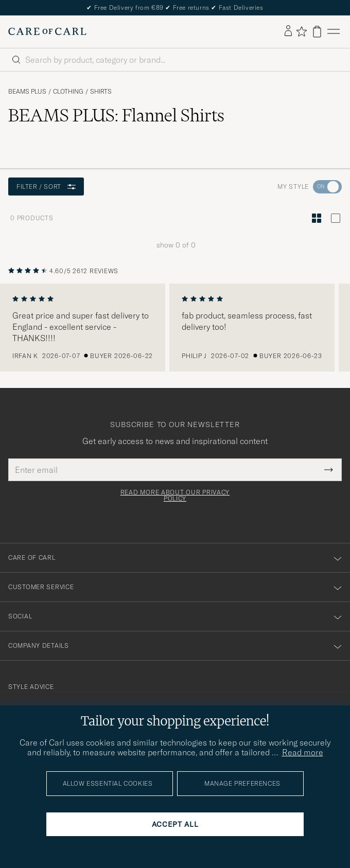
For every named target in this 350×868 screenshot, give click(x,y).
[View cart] (317, 32)
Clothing (68, 92)
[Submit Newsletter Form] (329, 470)
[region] (175, 328)
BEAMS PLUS (27, 92)
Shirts (101, 92)
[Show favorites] (301, 31)
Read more (303, 752)
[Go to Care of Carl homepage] (47, 31)
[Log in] (288, 31)
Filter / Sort (46, 187)
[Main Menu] (334, 32)
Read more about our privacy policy (175, 495)
